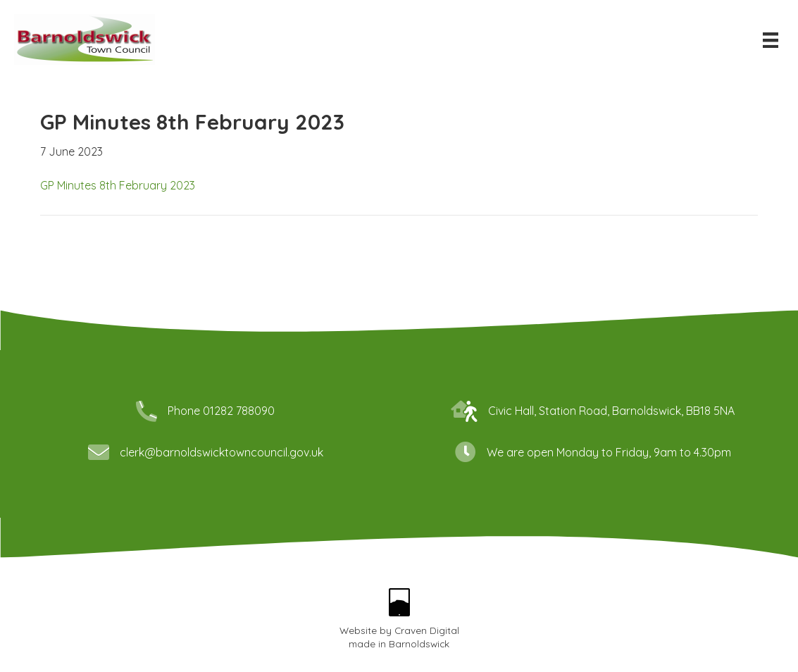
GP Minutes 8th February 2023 (118, 185)
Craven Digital (427, 630)
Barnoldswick (419, 643)
